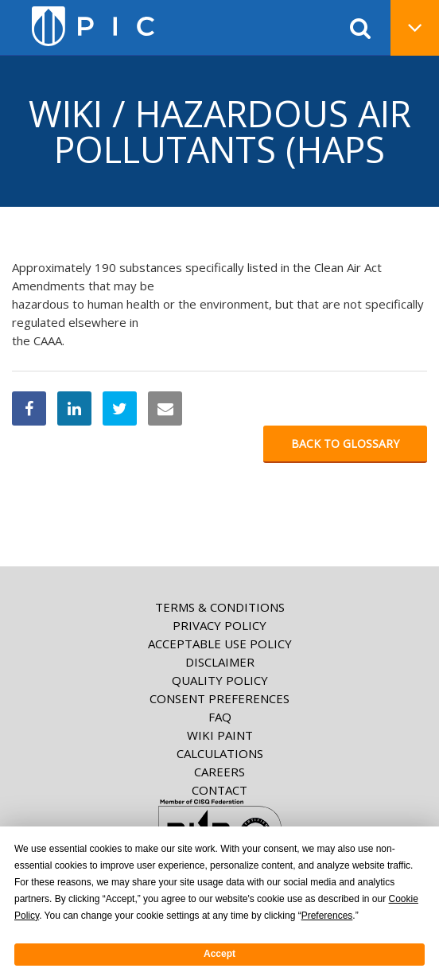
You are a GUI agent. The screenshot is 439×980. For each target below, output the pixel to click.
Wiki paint (220, 735)
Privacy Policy (219, 625)
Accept (219, 954)
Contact (219, 790)
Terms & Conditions (220, 607)
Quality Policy (220, 680)
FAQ (220, 717)
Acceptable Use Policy (220, 644)
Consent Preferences (219, 698)
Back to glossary (345, 443)
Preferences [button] (327, 916)
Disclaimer (220, 662)
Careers (219, 772)
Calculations (220, 753)
